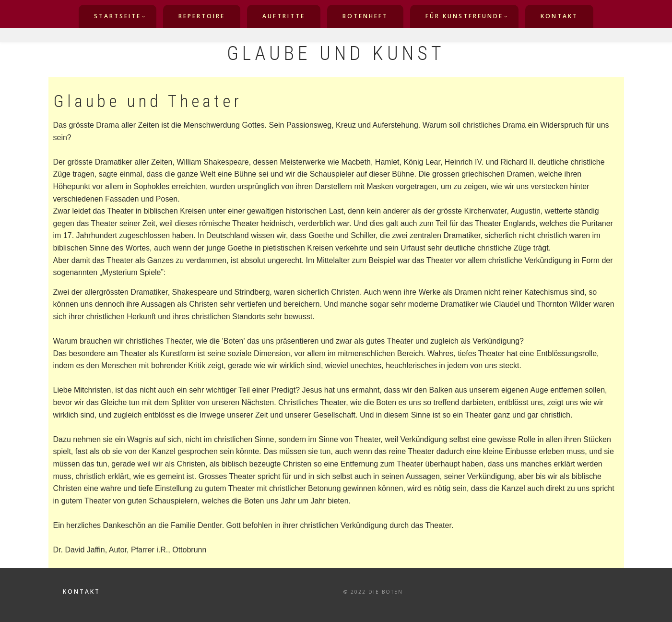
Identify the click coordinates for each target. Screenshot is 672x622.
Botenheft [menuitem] (365, 16)
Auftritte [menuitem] (284, 16)
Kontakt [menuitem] (559, 16)
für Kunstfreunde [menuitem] (464, 16)
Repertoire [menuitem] (202, 16)
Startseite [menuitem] (118, 16)
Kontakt (82, 592)
